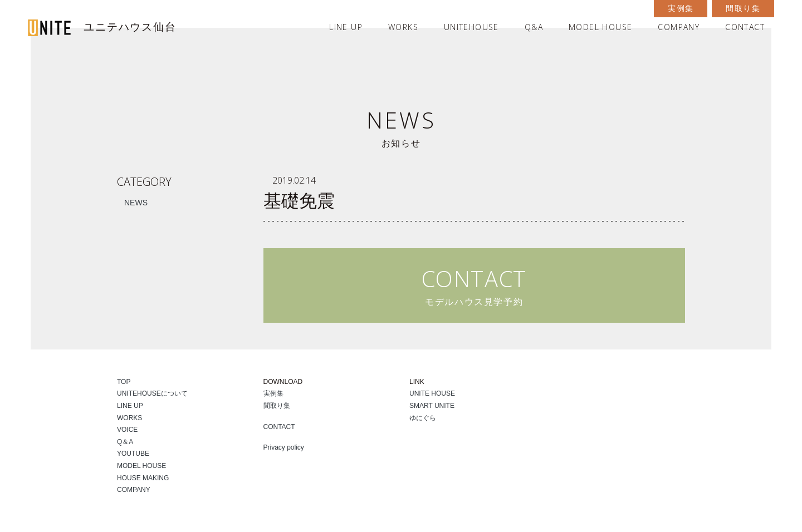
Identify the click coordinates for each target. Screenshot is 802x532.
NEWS (136, 203)
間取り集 (743, 8)
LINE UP (346, 27)
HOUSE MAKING (143, 478)
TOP (124, 382)
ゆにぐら (423, 418)
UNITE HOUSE (432, 393)
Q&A (534, 27)
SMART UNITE (432, 406)
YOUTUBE (133, 454)
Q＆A (125, 442)
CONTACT (745, 27)
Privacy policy (284, 447)
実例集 (681, 8)
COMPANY (679, 27)
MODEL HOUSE (600, 27)
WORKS (403, 27)
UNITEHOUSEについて (152, 393)
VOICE (127, 430)
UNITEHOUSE (471, 27)
